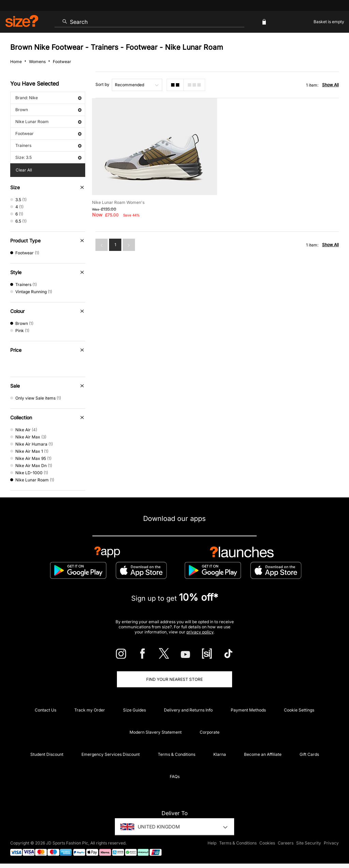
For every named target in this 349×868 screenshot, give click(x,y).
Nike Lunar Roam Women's (118, 202)
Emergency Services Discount (111, 754)
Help (212, 843)
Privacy (331, 843)
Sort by (102, 84)
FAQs (175, 776)
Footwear (48, 133)
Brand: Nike (48, 98)
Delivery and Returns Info (188, 710)
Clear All (24, 170)
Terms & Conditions (177, 754)
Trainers (48, 145)
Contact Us (45, 710)
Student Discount (47, 754)
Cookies (267, 843)
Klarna (220, 754)
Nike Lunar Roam (48, 122)
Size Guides (134, 710)
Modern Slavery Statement (156, 732)
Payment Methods (248, 710)
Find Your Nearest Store (174, 679)
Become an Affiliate (263, 754)
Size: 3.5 (48, 157)
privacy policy (200, 632)
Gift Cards (309, 754)
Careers (286, 843)
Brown (48, 110)
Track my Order (90, 710)
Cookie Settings (299, 710)
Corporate (210, 732)
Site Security (309, 843)
